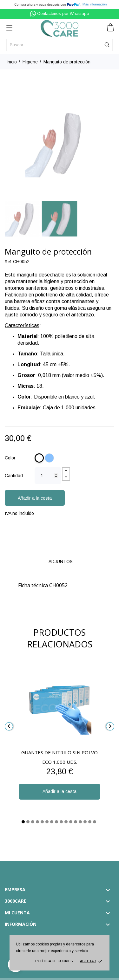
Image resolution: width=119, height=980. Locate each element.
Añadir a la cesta (35, 498)
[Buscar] (60, 45)
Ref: (8, 262)
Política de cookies (54, 961)
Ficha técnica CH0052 (43, 585)
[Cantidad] (48, 476)
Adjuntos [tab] (61, 561)
